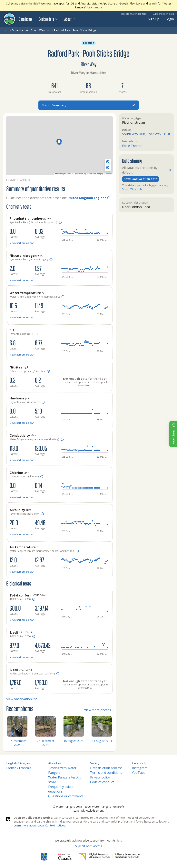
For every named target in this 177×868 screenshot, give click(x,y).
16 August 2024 (74, 741)
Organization (20, 30)
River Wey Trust (158, 134)
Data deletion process (106, 768)
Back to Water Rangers (134, 14)
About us (55, 763)
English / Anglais (18, 763)
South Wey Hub (41, 30)
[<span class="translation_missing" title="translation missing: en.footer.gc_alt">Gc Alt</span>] (65, 857)
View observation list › (22, 699)
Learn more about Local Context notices (39, 825)
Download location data (141, 179)
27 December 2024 (17, 743)
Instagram (140, 768)
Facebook (139, 763)
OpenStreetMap (80, 174)
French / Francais (19, 768)
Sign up (154, 19)
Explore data (48, 19)
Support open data (163, 14)
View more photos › (98, 710)
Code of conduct (102, 782)
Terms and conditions (106, 773)
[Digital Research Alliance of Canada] (109, 857)
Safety (95, 763)
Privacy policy (100, 777)
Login (170, 19)
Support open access (89, 846)
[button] (60, 142)
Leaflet (59, 174)
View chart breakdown (22, 243)
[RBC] (44, 857)
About (70, 19)
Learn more (95, 7)
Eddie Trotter (132, 146)
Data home (26, 19)
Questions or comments (66, 796)
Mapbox (109, 174)
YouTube (139, 773)
